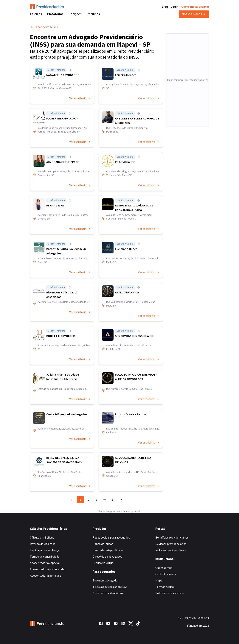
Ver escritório (80, 98)
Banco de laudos (103, 544)
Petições (75, 14)
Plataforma (55, 14)
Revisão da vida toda (43, 544)
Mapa (159, 581)
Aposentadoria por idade (45, 576)
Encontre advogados (106, 581)
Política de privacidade (170, 593)
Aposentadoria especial (45, 563)
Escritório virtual (103, 563)
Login (175, 7)
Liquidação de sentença (45, 550)
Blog (165, 7)
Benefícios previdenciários (172, 538)
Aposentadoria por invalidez (48, 569)
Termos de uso (165, 587)
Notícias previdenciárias (108, 593)
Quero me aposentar (195, 7)
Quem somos (164, 568)
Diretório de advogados (107, 557)
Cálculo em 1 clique (42, 538)
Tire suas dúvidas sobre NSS (110, 587)
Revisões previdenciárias (171, 544)
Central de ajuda (166, 574)
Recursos (93, 14)
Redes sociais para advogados (111, 538)
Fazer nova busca (44, 27)
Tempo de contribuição (45, 557)
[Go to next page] (121, 500)
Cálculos (36, 14)
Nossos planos (194, 14)
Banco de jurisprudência (108, 550)
